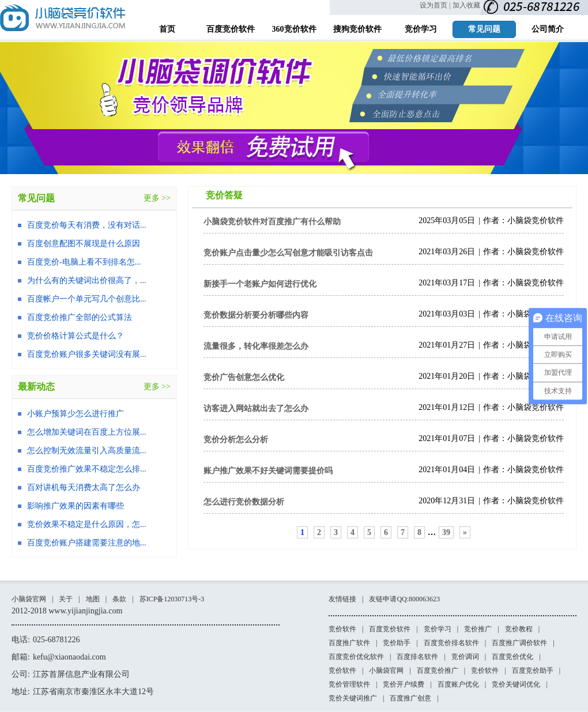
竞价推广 (478, 629)
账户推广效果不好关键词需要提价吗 (268, 471)
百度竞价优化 (512, 657)
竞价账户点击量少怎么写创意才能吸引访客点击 (288, 253)
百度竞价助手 (533, 670)
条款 (119, 599)
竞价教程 (519, 629)
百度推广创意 (410, 698)
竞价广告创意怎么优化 (244, 377)
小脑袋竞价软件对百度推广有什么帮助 (272, 222)
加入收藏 (466, 5)
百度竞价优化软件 (356, 657)
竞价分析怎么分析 (236, 440)
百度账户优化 (458, 684)
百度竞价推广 (438, 670)
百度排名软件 (417, 657)
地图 (93, 599)
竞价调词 (465, 657)
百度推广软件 (349, 643)
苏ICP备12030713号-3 (172, 599)
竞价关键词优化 (516, 684)
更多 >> (157, 198)
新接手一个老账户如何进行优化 (260, 284)
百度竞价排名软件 (451, 643)
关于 (66, 599)
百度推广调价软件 (519, 643)
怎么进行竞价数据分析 (244, 502)
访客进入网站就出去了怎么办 (256, 408)
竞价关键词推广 (353, 698)
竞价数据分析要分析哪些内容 (256, 315)
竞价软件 (342, 629)
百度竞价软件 (390, 629)
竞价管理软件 (349, 684)
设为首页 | (435, 5)
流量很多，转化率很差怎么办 (256, 346)
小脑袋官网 (29, 599)
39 (446, 532)
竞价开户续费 (404, 684)
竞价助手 (397, 643)
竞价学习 (438, 629)
